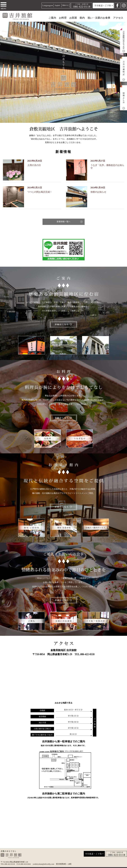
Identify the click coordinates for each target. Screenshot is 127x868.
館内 (82, 18)
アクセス (118, 18)
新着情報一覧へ (64, 222)
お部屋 (73, 18)
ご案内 (52, 18)
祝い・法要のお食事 (99, 18)
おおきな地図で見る (64, 703)
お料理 (63, 18)
